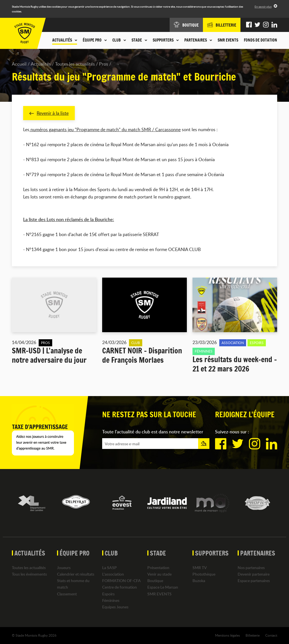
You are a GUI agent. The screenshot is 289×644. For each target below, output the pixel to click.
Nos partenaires (251, 568)
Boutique (155, 581)
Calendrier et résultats (76, 574)
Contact (271, 635)
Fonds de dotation (260, 40)
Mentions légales (227, 635)
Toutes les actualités (75, 64)
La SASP (110, 568)
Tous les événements (29, 574)
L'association (113, 574)
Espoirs (108, 594)
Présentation (158, 568)
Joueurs (64, 568)
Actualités (41, 64)
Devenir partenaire (254, 574)
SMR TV (200, 568)
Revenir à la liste (49, 113)
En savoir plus (263, 7)
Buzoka (199, 581)
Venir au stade (159, 574)
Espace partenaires (254, 581)
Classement (67, 594)
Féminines (111, 600)
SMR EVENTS (228, 40)
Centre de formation (120, 587)
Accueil (19, 64)
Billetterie (253, 635)
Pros (104, 64)
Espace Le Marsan (163, 587)
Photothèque (204, 574)
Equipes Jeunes (115, 607)
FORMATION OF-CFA (121, 581)
